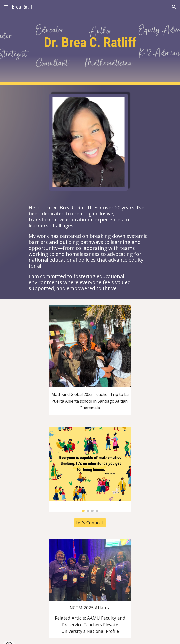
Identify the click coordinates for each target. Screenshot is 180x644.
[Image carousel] (90, 469)
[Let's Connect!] (90, 523)
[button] (6, 7)
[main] (90, 43)
